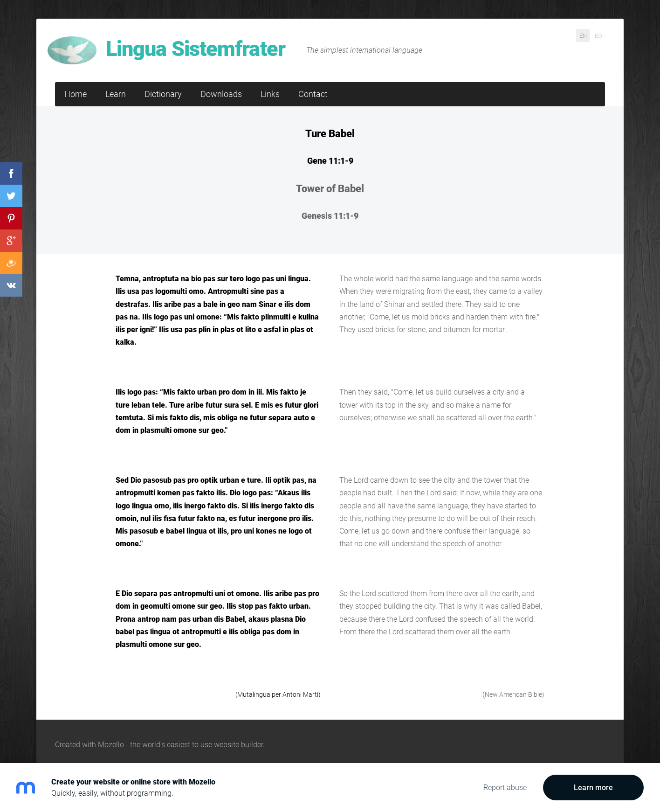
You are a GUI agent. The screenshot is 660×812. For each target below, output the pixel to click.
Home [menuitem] (76, 79)
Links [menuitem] (270, 79)
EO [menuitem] (598, 35)
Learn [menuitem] (116, 79)
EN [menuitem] (583, 35)
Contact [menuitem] (313, 79)
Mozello (111, 730)
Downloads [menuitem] (221, 79)
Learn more (593, 788)
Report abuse (505, 788)
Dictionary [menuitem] (163, 79)
